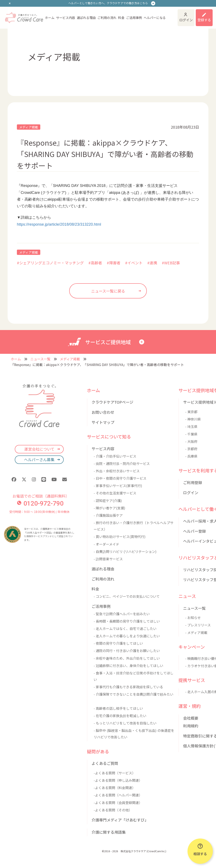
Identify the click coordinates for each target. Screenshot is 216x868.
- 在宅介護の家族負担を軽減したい (120, 716)
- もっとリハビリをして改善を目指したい (125, 723)
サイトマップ (103, 422)
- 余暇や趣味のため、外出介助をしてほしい (127, 658)
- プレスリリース (198, 625)
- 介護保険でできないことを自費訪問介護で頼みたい (134, 694)
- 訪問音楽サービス (108, 559)
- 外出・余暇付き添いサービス (117, 471)
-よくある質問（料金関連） (115, 788)
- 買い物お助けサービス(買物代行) (120, 537)
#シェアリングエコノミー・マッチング (50, 263)
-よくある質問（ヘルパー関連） (118, 795)
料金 (121, 18)
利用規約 (191, 726)
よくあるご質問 (105, 763)
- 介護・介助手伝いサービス (115, 456)
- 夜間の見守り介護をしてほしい (118, 643)
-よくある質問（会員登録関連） (118, 803)
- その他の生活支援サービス (115, 493)
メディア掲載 (29, 127)
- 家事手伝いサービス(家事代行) (118, 486)
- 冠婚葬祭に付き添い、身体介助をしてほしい (128, 666)
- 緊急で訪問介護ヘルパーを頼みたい (122, 614)
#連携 (152, 263)
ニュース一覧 (40, 359)
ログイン (186, 20)
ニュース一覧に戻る (108, 291)
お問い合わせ (103, 412)
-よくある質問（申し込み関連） (118, 780)
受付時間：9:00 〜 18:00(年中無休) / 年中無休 (39, 512)
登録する (204, 20)
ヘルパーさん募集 (39, 459)
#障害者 (114, 263)
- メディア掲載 (196, 632)
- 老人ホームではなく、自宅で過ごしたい (125, 628)
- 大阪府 (191, 441)
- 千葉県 (191, 434)
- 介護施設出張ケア (108, 515)
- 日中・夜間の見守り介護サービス (120, 478)
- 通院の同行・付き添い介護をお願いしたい (127, 651)
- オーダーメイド (106, 544)
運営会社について (39, 449)
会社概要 (191, 718)
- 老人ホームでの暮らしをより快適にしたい (127, 636)
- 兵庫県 (191, 456)
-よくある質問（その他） (113, 810)
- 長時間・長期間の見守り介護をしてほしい (127, 621)
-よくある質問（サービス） (115, 773)
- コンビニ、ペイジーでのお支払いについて (127, 596)
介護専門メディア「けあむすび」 (120, 820)
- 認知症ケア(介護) (108, 501)
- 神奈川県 (193, 419)
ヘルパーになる (155, 18)
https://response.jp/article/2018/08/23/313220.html (59, 224)
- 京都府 (191, 449)
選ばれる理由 (86, 18)
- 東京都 (191, 412)
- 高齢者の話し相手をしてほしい (118, 708)
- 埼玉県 (191, 426)
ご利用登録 (193, 482)
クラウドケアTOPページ (112, 402)
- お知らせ (193, 618)
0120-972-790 (40, 503)
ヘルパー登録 (194, 531)
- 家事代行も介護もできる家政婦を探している (128, 687)
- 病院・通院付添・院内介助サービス (122, 463)
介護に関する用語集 (109, 832)
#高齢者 (95, 263)
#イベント (134, 263)
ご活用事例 (134, 18)
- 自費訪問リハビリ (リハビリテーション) (125, 551)
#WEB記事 (171, 263)
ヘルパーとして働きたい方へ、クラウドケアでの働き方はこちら (108, 3)
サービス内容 (66, 18)
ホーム (50, 18)
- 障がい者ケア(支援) (109, 508)
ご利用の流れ (107, 18)
